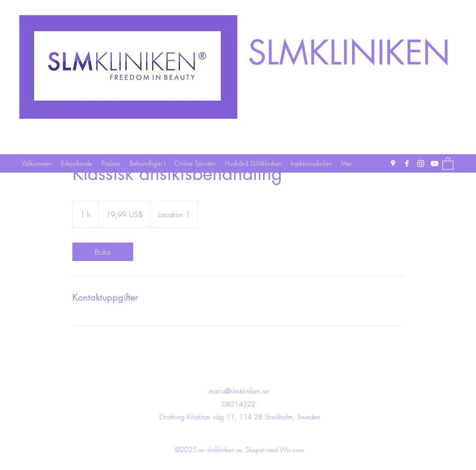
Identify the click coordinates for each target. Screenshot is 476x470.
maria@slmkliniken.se (239, 391)
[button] (448, 163)
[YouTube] (435, 163)
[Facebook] (407, 163)
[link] (103, 252)
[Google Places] (393, 163)
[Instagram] (421, 163)
